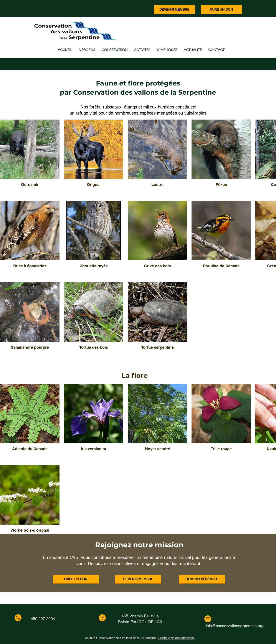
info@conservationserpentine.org (235, 626)
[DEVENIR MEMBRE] (174, 9)
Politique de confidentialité (176, 638)
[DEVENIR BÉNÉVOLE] (202, 579)
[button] (87, 50)
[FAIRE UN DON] (221, 9)
